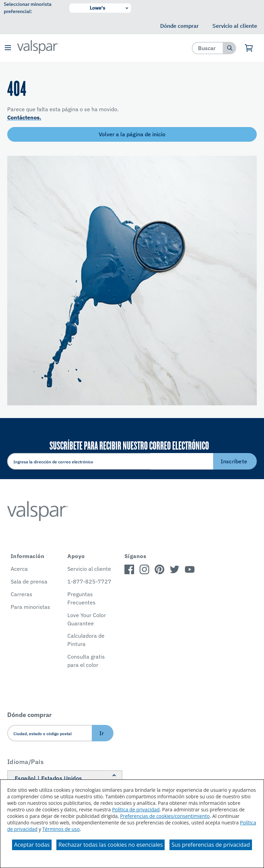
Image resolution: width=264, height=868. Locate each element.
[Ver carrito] (249, 48)
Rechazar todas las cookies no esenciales (111, 845)
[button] (8, 48)
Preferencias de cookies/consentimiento (165, 816)
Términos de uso (61, 829)
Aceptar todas (32, 845)
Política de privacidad (136, 809)
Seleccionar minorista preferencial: (28, 8)
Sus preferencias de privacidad (211, 845)
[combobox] (208, 48)
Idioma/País (26, 762)
